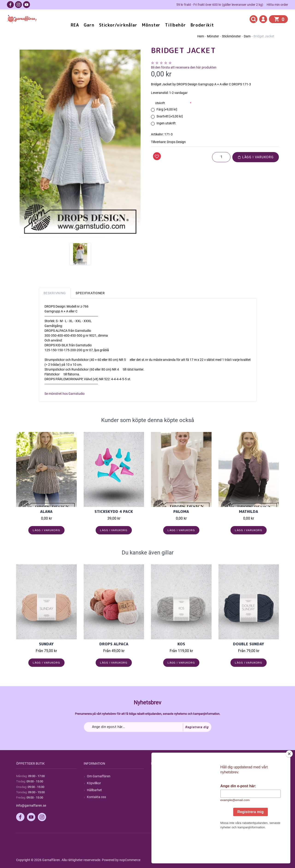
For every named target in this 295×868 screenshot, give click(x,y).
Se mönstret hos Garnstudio (65, 394)
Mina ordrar (230, 783)
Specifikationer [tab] (90, 293)
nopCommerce (130, 860)
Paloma (181, 512)
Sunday (46, 644)
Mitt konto (229, 776)
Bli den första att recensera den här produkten (184, 67)
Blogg (158, 783)
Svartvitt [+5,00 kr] (170, 116)
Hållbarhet (94, 790)
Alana (46, 512)
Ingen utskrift (166, 123)
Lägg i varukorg (256, 157)
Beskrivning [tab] (55, 293)
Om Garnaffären (99, 776)
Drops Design (176, 142)
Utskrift (160, 103)
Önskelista (229, 804)
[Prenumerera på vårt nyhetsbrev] (148, 727)
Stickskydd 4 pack (114, 512)
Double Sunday (249, 644)
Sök (157, 776)
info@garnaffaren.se (31, 805)
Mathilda (249, 512)
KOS (181, 644)
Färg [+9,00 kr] (167, 109)
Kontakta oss (96, 797)
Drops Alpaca (114, 644)
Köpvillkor (94, 783)
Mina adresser (232, 790)
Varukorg (228, 797)
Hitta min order (277, 5)
